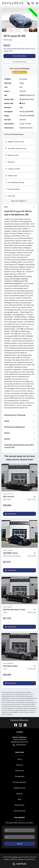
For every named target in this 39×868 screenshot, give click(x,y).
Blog (20, 799)
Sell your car (19, 771)
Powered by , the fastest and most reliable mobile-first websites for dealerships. (19, 860)
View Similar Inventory (19, 62)
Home (19, 759)
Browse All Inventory (19, 56)
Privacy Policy (19, 805)
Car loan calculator (19, 782)
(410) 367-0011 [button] (20, 745)
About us (20, 794)
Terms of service (20, 811)
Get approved (11, 514)
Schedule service (19, 788)
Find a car (19, 765)
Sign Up (19, 844)
